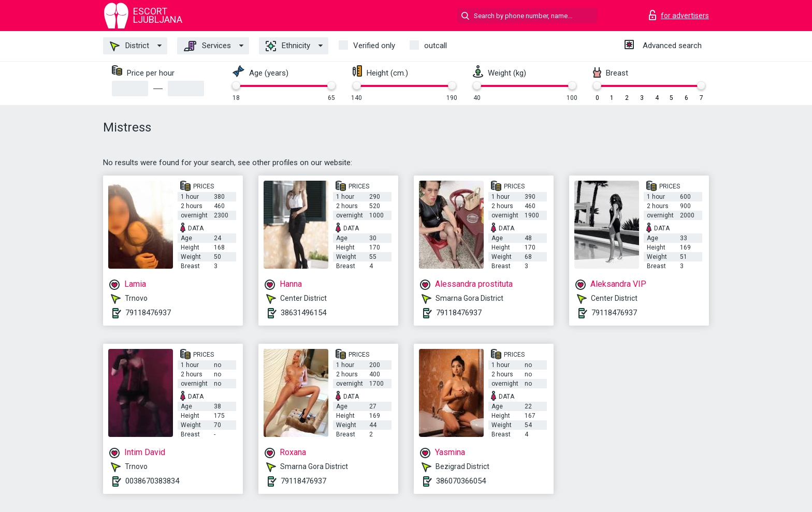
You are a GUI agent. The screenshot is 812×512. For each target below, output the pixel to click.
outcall (436, 46)
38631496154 (303, 313)
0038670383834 (152, 481)
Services (207, 46)
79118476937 (148, 313)
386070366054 (461, 481)
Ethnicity (288, 46)
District (129, 46)
